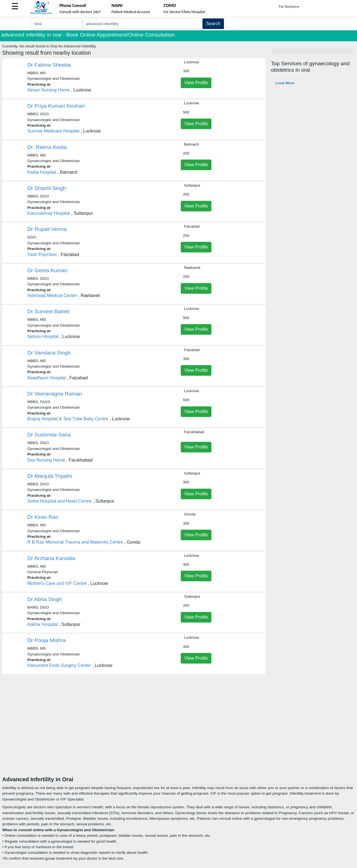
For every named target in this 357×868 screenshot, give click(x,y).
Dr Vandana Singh (49, 353)
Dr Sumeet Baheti (48, 311)
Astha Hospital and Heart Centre (59, 501)
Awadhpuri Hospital (47, 378)
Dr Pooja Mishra (47, 640)
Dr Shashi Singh (47, 188)
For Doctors (289, 7)
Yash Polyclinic (42, 255)
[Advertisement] (178, 734)
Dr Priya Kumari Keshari (56, 106)
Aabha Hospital (43, 624)
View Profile (196, 83)
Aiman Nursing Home (49, 90)
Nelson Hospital (43, 337)
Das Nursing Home (46, 460)
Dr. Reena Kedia (47, 147)
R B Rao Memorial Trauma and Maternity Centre (75, 542)
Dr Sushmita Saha (49, 435)
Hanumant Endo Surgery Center (59, 665)
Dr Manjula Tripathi (50, 476)
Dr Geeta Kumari (47, 270)
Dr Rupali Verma (47, 229)
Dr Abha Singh (45, 599)
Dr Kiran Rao (43, 517)
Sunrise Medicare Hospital (53, 131)
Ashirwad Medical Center (52, 296)
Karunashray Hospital (49, 213)
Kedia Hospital (42, 172)
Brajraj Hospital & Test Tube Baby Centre (68, 419)
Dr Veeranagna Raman (55, 394)
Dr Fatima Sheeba (49, 65)
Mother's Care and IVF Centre (57, 583)
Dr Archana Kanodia (51, 558)
